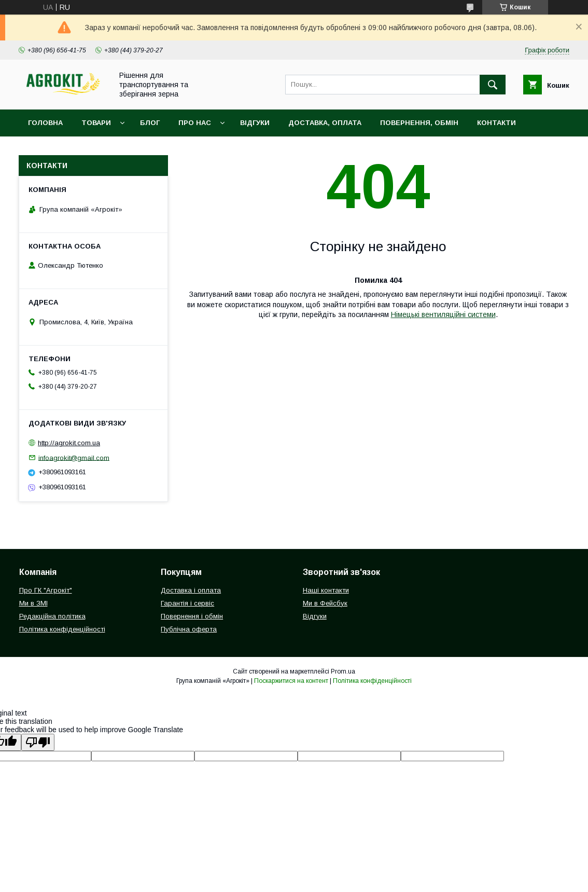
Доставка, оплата (325, 123)
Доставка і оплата (191, 590)
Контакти (496, 123)
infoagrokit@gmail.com (74, 457)
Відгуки (255, 123)
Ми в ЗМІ (33, 603)
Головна (45, 123)
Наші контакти (326, 590)
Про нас (195, 123)
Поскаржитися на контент (291, 681)
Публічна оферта (189, 629)
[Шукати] (493, 85)
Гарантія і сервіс (187, 603)
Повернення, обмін (419, 123)
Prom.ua (343, 671)
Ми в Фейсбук (325, 603)
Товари (96, 123)
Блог (150, 123)
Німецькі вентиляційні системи (443, 314)
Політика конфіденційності (62, 629)
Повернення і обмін (192, 616)
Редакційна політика (52, 616)
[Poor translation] (38, 742)
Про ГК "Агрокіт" (46, 590)
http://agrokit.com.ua (69, 443)
